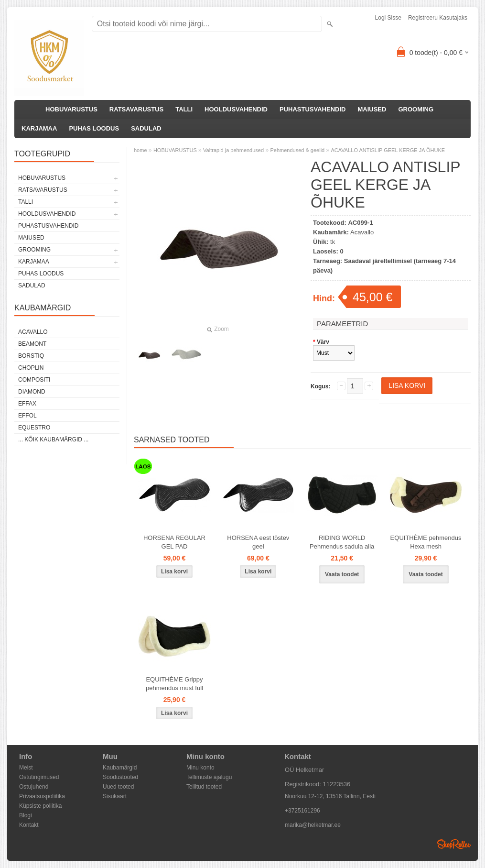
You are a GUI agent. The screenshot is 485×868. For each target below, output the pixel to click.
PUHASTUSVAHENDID (313, 109)
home (140, 150)
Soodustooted (120, 777)
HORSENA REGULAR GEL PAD (174, 542)
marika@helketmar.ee (313, 825)
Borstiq (31, 356)
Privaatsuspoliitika (42, 796)
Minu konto (200, 768)
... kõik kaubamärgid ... (53, 439)
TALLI (184, 109)
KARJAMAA (39, 128)
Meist (26, 768)
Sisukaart (115, 796)
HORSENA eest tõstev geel (258, 542)
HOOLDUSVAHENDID (236, 109)
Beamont (32, 344)
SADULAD (146, 128)
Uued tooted (118, 787)
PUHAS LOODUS (94, 128)
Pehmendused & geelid (297, 150)
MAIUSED (372, 109)
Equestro (34, 428)
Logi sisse (388, 18)
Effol (27, 416)
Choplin (31, 368)
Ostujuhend (34, 787)
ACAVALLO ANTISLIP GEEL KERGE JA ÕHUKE (388, 150)
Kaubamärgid (120, 768)
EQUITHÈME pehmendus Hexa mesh (426, 542)
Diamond (32, 392)
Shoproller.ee (454, 844)
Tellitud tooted (204, 787)
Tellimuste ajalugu (209, 777)
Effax (27, 404)
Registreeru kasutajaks (438, 18)
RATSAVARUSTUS (136, 109)
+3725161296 (302, 811)
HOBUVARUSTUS (71, 109)
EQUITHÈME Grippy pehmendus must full (174, 684)
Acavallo (33, 332)
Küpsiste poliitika (40, 806)
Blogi (26, 815)
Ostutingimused (39, 777)
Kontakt (29, 825)
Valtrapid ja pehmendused (233, 150)
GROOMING (416, 109)
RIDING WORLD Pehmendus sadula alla (342, 542)
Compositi (34, 380)
